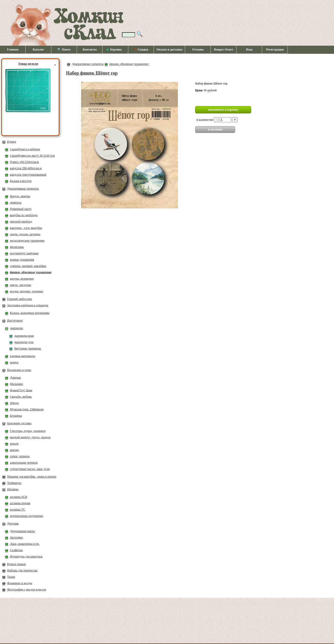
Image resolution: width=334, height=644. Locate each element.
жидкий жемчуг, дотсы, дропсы (30, 437)
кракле (14, 444)
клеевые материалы (23, 356)
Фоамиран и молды (20, 583)
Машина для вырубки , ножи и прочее (32, 477)
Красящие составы (19, 423)
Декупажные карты (22, 531)
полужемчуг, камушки (24, 253)
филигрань (17, 247)
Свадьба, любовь (21, 397)
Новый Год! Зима (21, 390)
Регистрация (275, 49)
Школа (14, 403)
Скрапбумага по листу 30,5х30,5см (32, 156)
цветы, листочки (20, 285)
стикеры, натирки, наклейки (28, 266)
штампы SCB (19, 497)
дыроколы (16, 328)
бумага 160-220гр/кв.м (24, 162)
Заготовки (16, 537)
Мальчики (16, 384)
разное (14, 362)
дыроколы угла (24, 342)
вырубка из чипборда (24, 215)
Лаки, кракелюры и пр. (25, 544)
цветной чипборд (21, 222)
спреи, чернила (20, 456)
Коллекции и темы (19, 370)
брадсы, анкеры (20, 196)
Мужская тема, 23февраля (27, 409)
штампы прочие (20, 503)
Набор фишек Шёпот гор (92, 73)
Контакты (90, 49)
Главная (13, 49)
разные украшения (22, 260)
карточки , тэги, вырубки (26, 228)
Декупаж (13, 523)
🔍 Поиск (64, 49)
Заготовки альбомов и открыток (28, 305)
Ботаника (16, 416)
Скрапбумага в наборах (25, 149)
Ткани (11, 577)
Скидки (141, 49)
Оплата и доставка (169, 49)
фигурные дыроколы (28, 348)
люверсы (16, 202)
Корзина (114, 50)
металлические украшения (27, 241)
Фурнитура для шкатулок (26, 556)
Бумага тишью (17, 564)
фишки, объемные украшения (31, 272)
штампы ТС (18, 510)
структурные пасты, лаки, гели (30, 469)
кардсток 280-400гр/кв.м (26, 168)
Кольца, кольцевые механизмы (30, 313)
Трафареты (14, 483)
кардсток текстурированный (28, 175)
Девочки (15, 378)
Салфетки (16, 550)
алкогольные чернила (24, 463)
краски (14, 450)
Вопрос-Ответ (224, 49)
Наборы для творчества (22, 570)
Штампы (13, 489)
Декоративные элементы (23, 189)
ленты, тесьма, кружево (25, 234)
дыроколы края (24, 336)
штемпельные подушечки (26, 516)
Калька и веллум (21, 181)
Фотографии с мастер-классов (27, 589)
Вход (249, 49)
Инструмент (15, 320)
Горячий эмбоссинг (20, 299)
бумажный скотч (21, 209)
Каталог (38, 49)
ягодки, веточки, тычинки (27, 291)
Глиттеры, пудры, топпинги (28, 431)
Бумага (12, 142)
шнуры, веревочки (22, 279)
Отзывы (198, 49)
